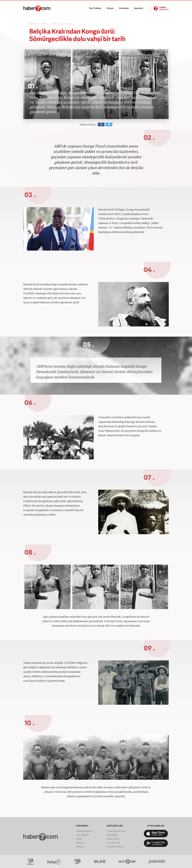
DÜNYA (45, 24)
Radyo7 (54, 862)
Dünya (110, 8)
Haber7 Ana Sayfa (160, 8)
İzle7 (127, 862)
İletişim (80, 847)
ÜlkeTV (100, 862)
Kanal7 (30, 862)
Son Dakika (95, 8)
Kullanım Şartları (85, 831)
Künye (79, 839)
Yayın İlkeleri (83, 835)
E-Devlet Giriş (113, 843)
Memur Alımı (113, 839)
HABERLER (34, 24)
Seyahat (139, 8)
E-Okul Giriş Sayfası (116, 831)
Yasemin (157, 862)
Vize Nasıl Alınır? (115, 847)
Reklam (80, 843)
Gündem (124, 8)
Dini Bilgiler (113, 835)
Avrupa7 (77, 862)
